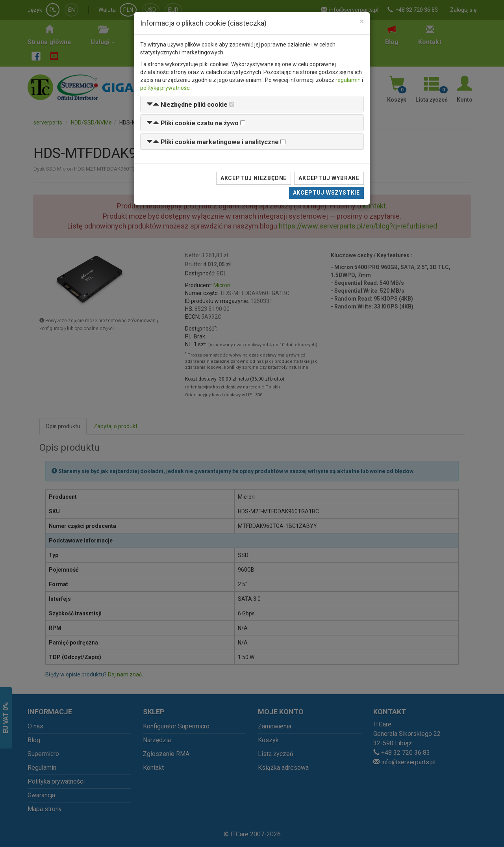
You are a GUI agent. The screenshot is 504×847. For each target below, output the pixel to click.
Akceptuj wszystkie (326, 193)
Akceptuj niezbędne (254, 178)
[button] (187, 105)
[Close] (362, 21)
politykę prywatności (165, 88)
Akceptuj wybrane (329, 178)
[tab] (252, 104)
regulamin (348, 80)
